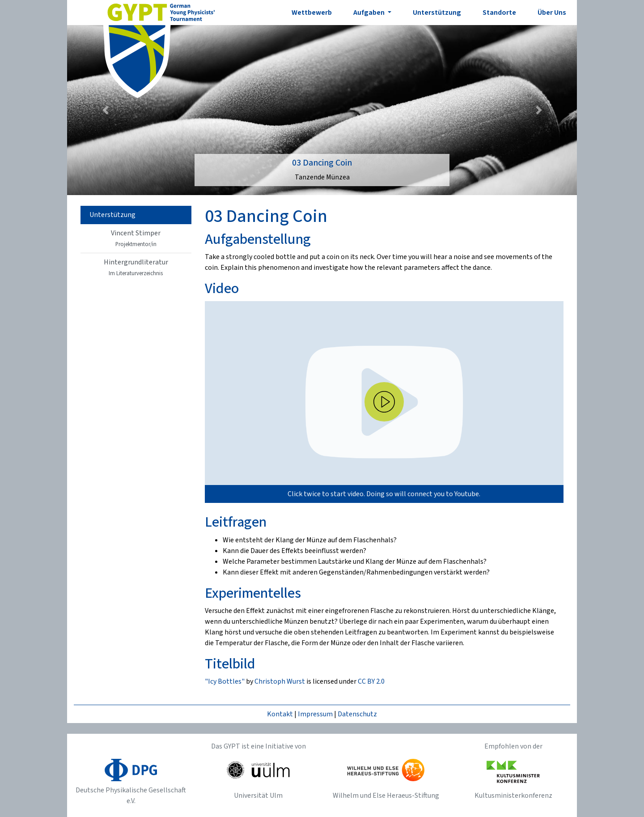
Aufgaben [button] (370, 13)
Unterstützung (437, 13)
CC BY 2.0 (371, 681)
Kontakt (280, 714)
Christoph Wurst (280, 681)
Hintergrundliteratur (136, 267)
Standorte (499, 13)
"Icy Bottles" (225, 681)
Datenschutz (357, 714)
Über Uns (552, 13)
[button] (105, 110)
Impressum (315, 714)
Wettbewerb (312, 13)
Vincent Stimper (136, 238)
